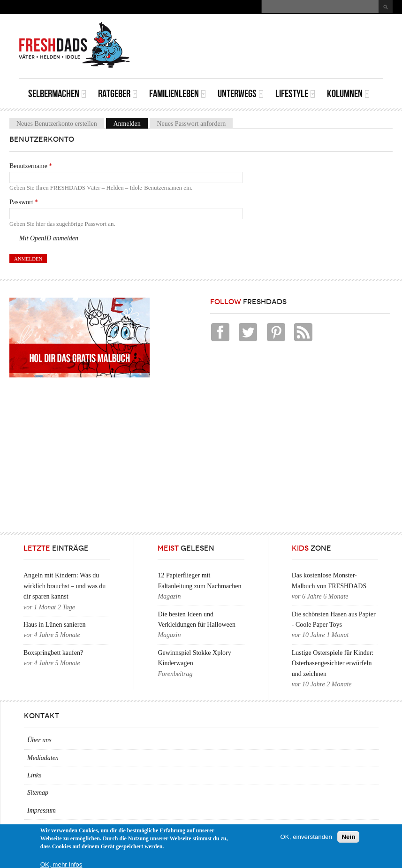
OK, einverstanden (306, 837)
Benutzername (31, 166)
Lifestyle (295, 94)
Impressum (42, 810)
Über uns (39, 740)
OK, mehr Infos (61, 864)
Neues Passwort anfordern (191, 124)
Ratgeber (118, 94)
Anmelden (130, 124)
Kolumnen (348, 94)
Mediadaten (43, 758)
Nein (348, 837)
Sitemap (38, 793)
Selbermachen (57, 94)
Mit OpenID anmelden (49, 238)
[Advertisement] (273, 35)
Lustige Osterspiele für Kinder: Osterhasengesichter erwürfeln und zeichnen (333, 663)
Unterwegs (241, 94)
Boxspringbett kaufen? (53, 653)
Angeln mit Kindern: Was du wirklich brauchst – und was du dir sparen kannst (64, 586)
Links (34, 775)
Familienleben (178, 94)
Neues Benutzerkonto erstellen (57, 124)
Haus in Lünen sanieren (55, 625)
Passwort (24, 202)
